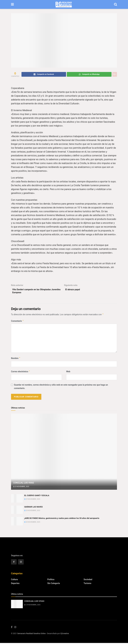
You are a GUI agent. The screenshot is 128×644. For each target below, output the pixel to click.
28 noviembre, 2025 (32, 512)
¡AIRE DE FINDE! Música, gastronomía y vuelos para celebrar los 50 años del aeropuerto (62, 519)
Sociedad (88, 580)
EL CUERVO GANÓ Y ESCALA (37, 496)
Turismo (87, 584)
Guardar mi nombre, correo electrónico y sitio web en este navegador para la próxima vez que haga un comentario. (61, 387)
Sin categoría (54, 584)
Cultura (14, 580)
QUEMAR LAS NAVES (33, 508)
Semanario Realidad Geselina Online (31, 635)
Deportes (15, 584)
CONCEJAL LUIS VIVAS (24, 484)
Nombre (16, 359)
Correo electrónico (21, 372)
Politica (51, 580)
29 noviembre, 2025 (21, 487)
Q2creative (65, 635)
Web (68, 372)
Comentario (17, 322)
